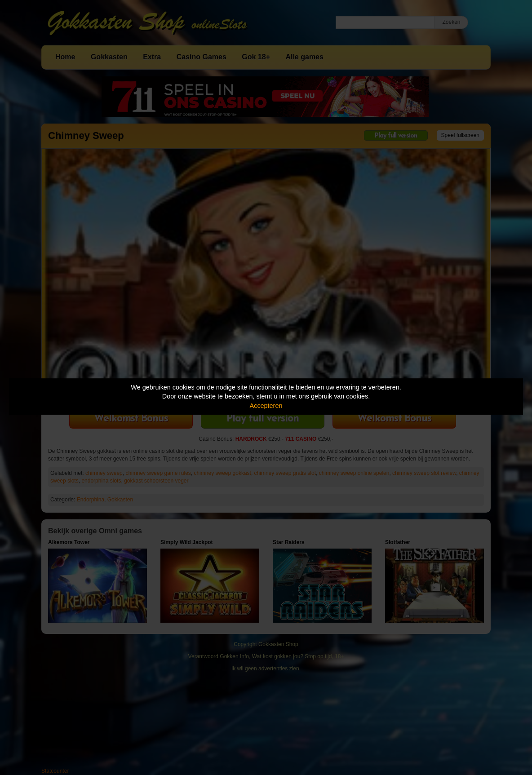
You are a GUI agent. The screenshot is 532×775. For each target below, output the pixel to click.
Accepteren (266, 406)
